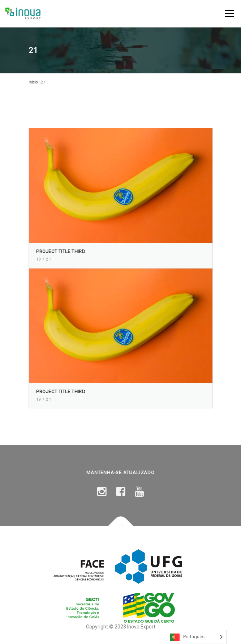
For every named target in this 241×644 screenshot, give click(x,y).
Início (33, 82)
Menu (229, 13)
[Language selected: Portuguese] (196, 637)
